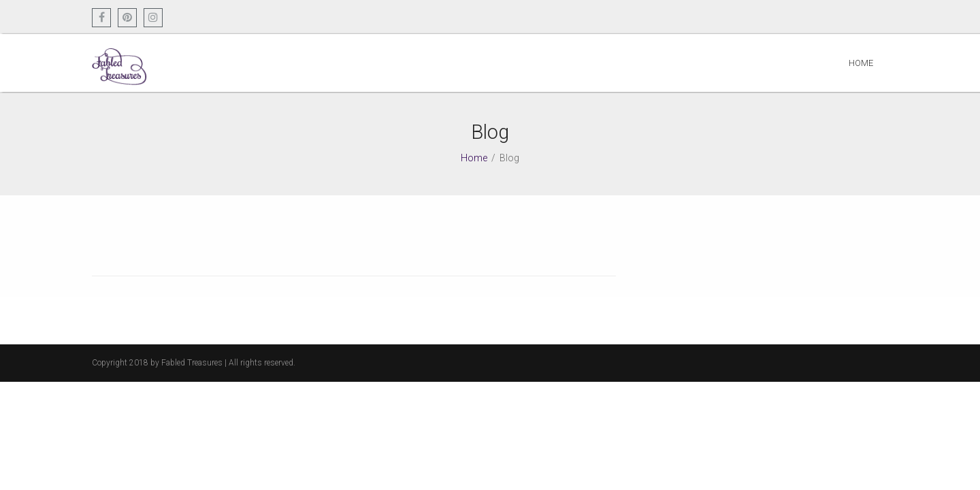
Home (861, 63)
